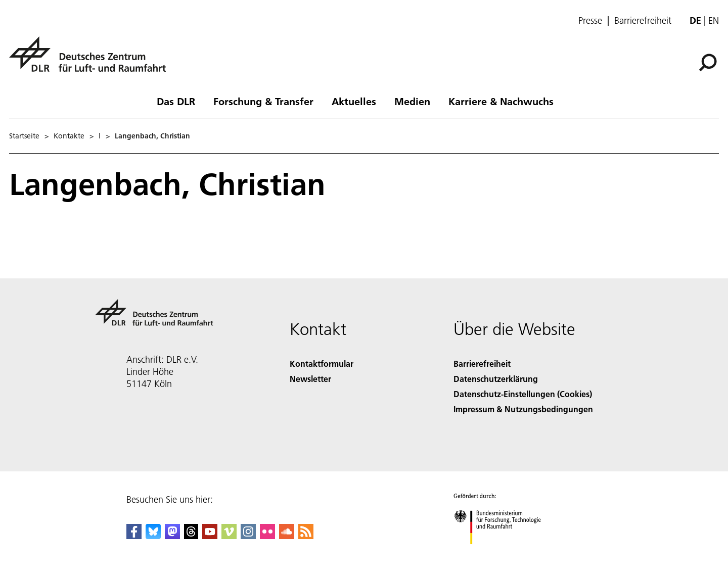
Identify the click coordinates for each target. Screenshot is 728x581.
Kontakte (69, 136)
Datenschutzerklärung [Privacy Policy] (496, 379)
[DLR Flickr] (267, 536)
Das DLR (176, 101)
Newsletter (310, 379)
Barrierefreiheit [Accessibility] (482, 364)
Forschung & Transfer (263, 101)
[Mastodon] (172, 536)
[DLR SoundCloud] (287, 536)
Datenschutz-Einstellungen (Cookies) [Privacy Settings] (523, 394)
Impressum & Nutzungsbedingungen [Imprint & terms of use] (523, 409)
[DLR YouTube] (210, 536)
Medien (412, 101)
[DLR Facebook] (134, 536)
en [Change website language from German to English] (714, 20)
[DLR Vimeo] (229, 536)
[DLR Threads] (191, 536)
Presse (590, 21)
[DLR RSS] (306, 536)
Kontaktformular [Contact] (322, 364)
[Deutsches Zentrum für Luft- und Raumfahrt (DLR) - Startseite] (92, 60)
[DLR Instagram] (248, 536)
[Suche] (708, 63)
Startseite (24, 136)
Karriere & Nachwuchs (501, 101)
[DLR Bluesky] (153, 536)
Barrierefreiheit (643, 21)
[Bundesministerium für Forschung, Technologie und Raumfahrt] (503, 553)
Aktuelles (354, 101)
